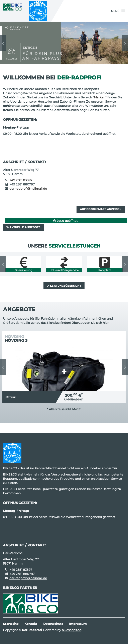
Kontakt (31, 624)
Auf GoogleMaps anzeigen (101, 209)
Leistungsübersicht (64, 286)
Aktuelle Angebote (23, 227)
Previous (3, 43)
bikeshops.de (71, 630)
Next (125, 43)
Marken (100, 97)
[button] (118, 11)
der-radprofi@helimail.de (28, 189)
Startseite (11, 624)
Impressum (78, 624)
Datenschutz (53, 624)
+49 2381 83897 (21, 180)
